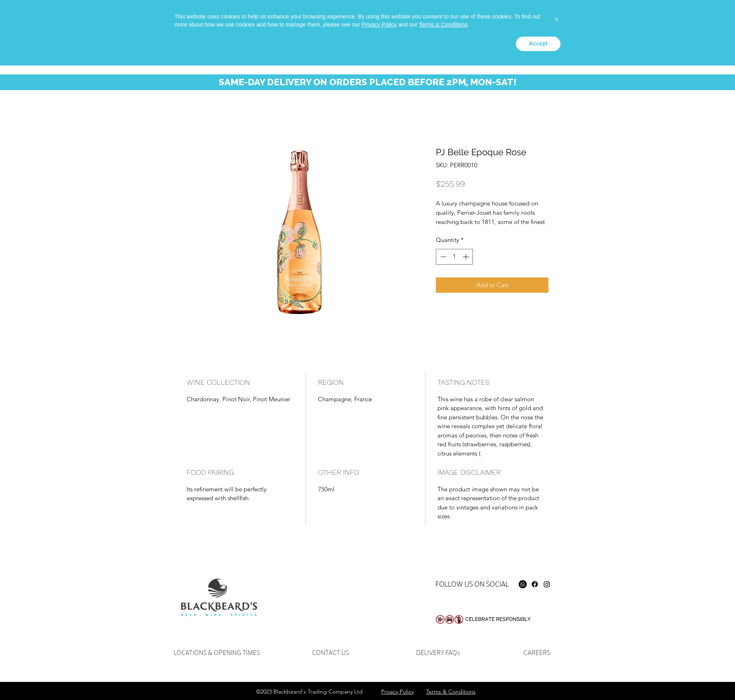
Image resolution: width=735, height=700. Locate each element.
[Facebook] (535, 584)
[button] (682, 24)
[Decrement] (442, 257)
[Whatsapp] (541, 18)
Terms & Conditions (443, 659)
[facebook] (553, 18)
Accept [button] (538, 678)
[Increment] (467, 257)
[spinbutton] (455, 257)
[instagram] (565, 18)
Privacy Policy (379, 659)
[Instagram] (547, 584)
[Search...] (616, 22)
